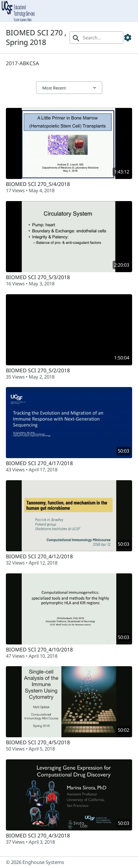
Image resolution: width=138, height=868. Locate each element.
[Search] (96, 38)
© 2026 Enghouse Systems (35, 862)
